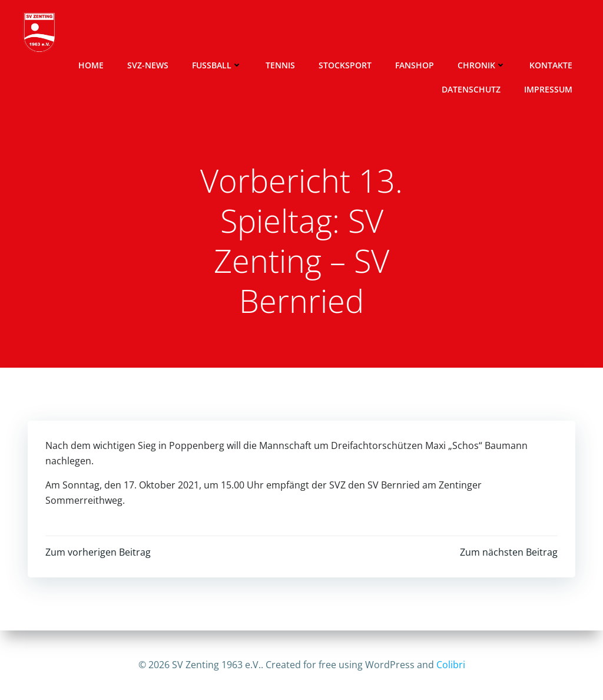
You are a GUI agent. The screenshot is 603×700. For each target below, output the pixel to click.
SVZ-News (148, 65)
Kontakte (551, 65)
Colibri (451, 665)
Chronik (482, 65)
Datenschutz (471, 89)
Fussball (217, 65)
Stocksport (345, 65)
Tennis (280, 65)
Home (91, 65)
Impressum (548, 89)
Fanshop (415, 65)
